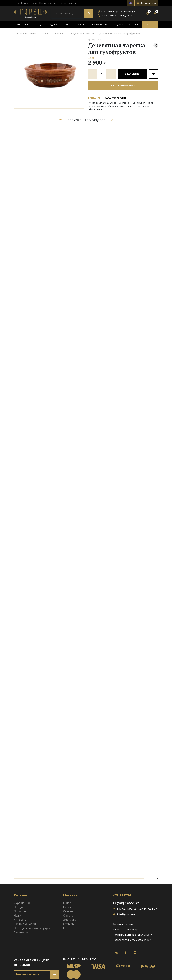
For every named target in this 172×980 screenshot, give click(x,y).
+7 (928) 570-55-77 (126, 903)
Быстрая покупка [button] (123, 85)
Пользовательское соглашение (132, 940)
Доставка (52, 3)
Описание (94, 98)
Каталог (25, 3)
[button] (147, 3)
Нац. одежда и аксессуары (126, 25)
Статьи (34, 3)
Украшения (22, 25)
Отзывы (62, 3)
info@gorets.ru (126, 914)
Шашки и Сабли (100, 25)
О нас (16, 3)
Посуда (38, 25)
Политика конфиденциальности (132, 935)
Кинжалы (81, 25)
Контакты (72, 3)
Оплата (43, 3)
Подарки (53, 25)
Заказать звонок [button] (123, 924)
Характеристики (115, 98)
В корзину (132, 74)
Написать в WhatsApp (126, 929)
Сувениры (150, 25)
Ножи (67, 25)
